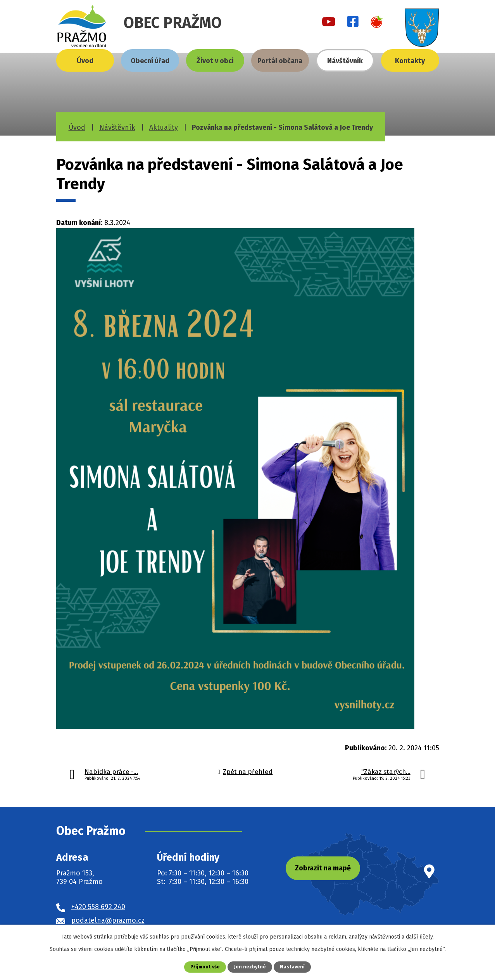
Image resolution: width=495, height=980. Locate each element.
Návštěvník (345, 61)
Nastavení (293, 967)
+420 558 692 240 (98, 907)
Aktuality (164, 127)
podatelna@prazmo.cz (108, 920)
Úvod (85, 61)
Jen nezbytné (251, 967)
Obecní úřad (150, 61)
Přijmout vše (205, 967)
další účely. (420, 937)
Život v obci (215, 61)
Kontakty (410, 61)
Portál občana (280, 61)
